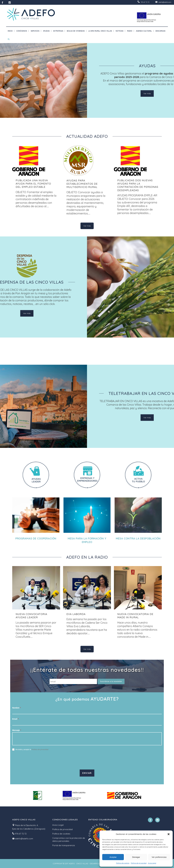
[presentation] (33, 760)
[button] (169, 834)
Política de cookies (123, 863)
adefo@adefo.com (165, 2)
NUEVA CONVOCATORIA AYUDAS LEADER (31, 616)
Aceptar (113, 857)
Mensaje (17, 730)
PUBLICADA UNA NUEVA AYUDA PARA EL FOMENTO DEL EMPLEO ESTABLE (33, 184)
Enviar (87, 773)
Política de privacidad (139, 863)
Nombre (16, 708)
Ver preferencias (159, 857)
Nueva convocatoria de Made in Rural (135, 616)
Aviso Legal (152, 863)
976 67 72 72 (145, 2)
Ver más (147, 93)
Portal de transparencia (64, 845)
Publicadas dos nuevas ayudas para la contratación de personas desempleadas (138, 185)
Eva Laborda (76, 614)
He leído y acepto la (30, 750)
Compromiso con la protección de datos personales (69, 840)
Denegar (136, 857)
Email (15, 719)
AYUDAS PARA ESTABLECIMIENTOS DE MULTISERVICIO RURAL (82, 184)
